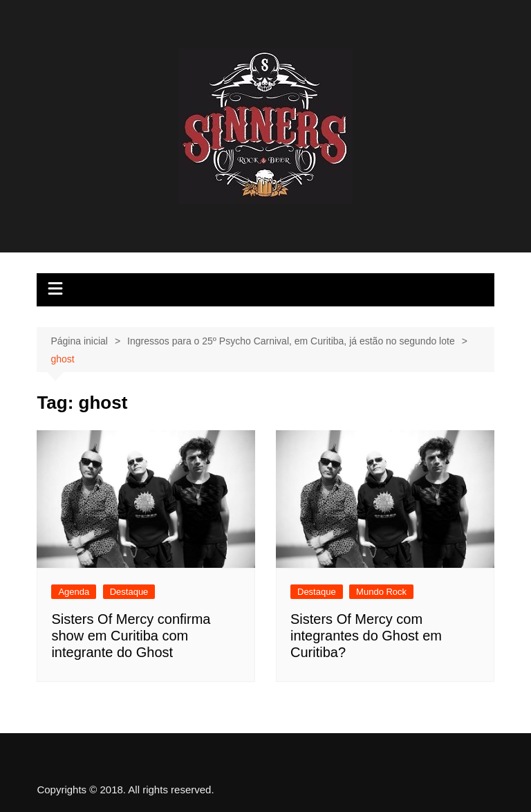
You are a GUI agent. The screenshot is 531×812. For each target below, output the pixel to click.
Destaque (129, 592)
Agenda (74, 592)
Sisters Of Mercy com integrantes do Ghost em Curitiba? (366, 636)
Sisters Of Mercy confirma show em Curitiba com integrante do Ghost (131, 636)
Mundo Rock (381, 592)
